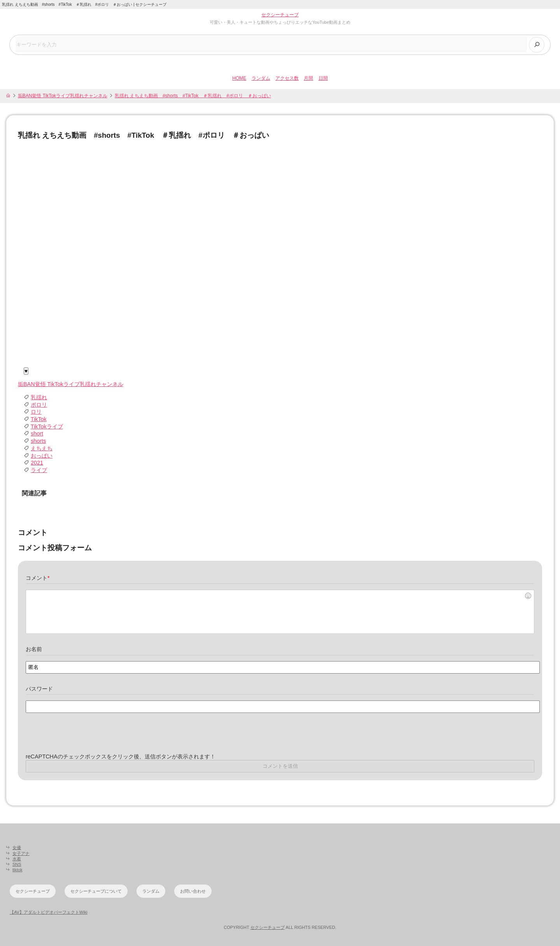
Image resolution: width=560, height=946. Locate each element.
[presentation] (85, 738)
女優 (17, 848)
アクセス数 (287, 78)
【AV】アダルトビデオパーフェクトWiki (49, 912)
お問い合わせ (193, 891)
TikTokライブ (47, 426)
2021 (37, 463)
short (37, 434)
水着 (17, 859)
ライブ (39, 470)
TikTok (39, 419)
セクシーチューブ (280, 15)
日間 (323, 78)
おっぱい (42, 456)
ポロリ (39, 405)
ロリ (36, 412)
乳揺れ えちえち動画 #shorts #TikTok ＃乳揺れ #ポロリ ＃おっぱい (193, 96)
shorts (38, 441)
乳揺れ (39, 397)
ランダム (261, 78)
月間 (308, 78)
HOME (239, 78)
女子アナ (21, 853)
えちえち (42, 448)
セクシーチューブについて (96, 891)
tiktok (17, 870)
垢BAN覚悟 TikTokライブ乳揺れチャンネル (63, 96)
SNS (17, 864)
